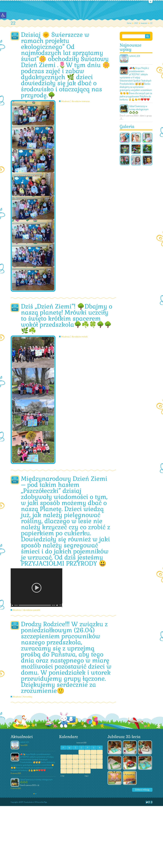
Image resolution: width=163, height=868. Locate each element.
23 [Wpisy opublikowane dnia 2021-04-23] (87, 766)
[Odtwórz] (12, 605)
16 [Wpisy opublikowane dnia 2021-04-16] (88, 762)
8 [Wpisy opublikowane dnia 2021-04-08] (81, 757)
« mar (62, 776)
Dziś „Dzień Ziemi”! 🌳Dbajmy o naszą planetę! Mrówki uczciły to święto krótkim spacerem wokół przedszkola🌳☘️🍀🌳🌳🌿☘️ (67, 319)
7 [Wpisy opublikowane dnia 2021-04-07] (76, 757)
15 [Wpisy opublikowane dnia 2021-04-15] (81, 762)
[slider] (35, 605)
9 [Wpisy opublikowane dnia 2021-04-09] (88, 757)
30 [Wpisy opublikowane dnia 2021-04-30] (88, 771)
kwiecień (144, 23)
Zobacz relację (142, 790)
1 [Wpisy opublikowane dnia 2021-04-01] (81, 752)
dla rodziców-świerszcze (81, 101)
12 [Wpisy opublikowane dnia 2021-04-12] (63, 762)
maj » (86, 776)
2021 (136, 23)
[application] (36, 588)
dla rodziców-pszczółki (32, 610)
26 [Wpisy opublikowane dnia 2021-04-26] (63, 771)
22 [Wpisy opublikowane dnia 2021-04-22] (81, 766)
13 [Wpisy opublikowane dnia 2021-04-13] (69, 762)
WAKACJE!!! (135, 56)
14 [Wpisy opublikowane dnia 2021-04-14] (75, 762)
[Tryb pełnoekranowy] (60, 605)
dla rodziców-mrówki (80, 337)
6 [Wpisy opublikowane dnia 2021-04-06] (69, 757)
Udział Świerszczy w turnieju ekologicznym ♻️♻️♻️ (139, 109)
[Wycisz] (57, 605)
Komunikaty (28, 697)
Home (129, 23)
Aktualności (65, 101)
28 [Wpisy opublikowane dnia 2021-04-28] (75, 771)
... (123, 119)
